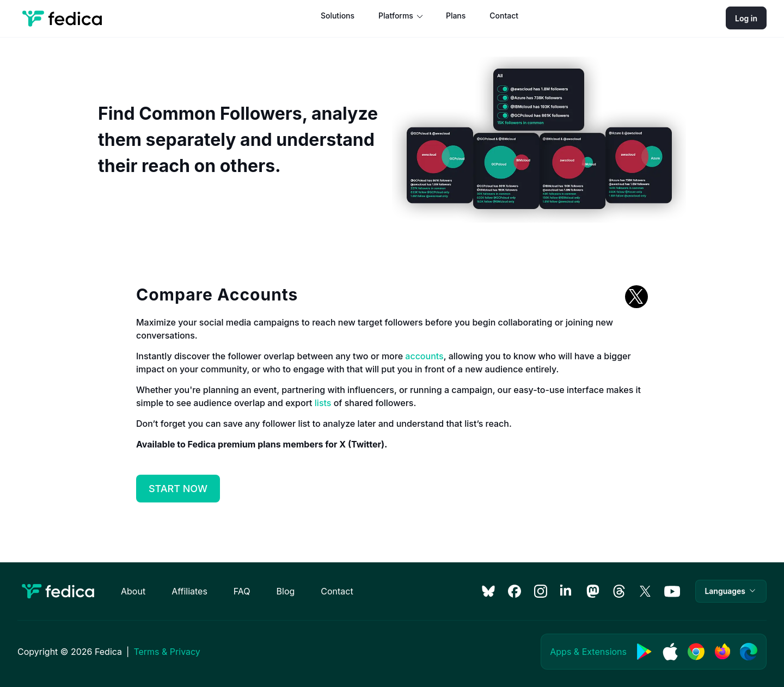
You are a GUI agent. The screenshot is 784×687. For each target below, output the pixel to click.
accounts (424, 356)
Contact (504, 16)
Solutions (338, 16)
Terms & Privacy (167, 652)
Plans (456, 16)
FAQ (242, 591)
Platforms (396, 16)
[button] (731, 591)
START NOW (178, 489)
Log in (746, 18)
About (133, 591)
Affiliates (189, 591)
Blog (286, 591)
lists (323, 403)
